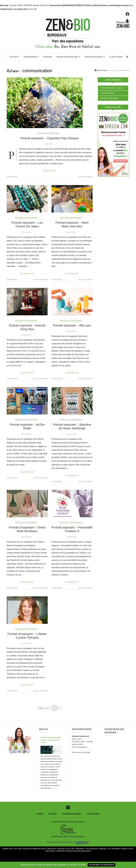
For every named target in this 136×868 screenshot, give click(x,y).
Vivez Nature (50, 851)
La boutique (116, 57)
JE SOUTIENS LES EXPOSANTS (102, 865)
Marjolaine (80, 849)
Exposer (48, 57)
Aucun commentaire (85, 177)
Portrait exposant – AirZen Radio (27, 426)
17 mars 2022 (26, 643)
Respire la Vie (127, 849)
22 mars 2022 (26, 537)
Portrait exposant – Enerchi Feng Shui (27, 327)
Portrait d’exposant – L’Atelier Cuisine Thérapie (27, 636)
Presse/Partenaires (67, 57)
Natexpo (103, 849)
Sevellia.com (8, 849)
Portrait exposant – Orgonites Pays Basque (50, 138)
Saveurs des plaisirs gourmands (78, 851)
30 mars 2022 (26, 232)
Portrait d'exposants (49, 133)
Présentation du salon (112, 88)
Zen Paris (18, 849)
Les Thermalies (114, 849)
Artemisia (61, 849)
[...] (54, 788)
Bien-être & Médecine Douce (35, 849)
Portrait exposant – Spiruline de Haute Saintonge (72, 426)
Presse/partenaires (72, 814)
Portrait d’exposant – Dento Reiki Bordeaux (27, 529)
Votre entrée (107, 93)
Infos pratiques (94, 57)
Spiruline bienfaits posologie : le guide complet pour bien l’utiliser (51, 740)
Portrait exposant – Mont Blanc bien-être (72, 224)
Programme (30, 57)
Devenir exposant (109, 98)
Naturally (60, 851)
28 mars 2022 (71, 232)
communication (12, 177)
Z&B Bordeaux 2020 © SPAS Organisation (68, 837)
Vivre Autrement (92, 849)
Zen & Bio (70, 849)
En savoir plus (50, 171)
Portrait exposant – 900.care (72, 325)
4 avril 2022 (49, 144)
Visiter (13, 57)
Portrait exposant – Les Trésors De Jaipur (27, 224)
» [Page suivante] (61, 708)
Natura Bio (52, 849)
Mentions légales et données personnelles (68, 822)
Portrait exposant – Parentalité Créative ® (72, 529)
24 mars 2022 (71, 331)
